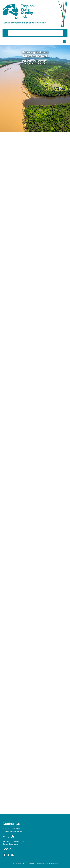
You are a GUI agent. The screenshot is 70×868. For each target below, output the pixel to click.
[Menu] (64, 42)
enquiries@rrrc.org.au (13, 831)
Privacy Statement (42, 864)
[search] (33, 33)
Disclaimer (31, 864)
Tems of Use (55, 864)
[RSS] (12, 855)
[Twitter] (9, 855)
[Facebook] (5, 855)
